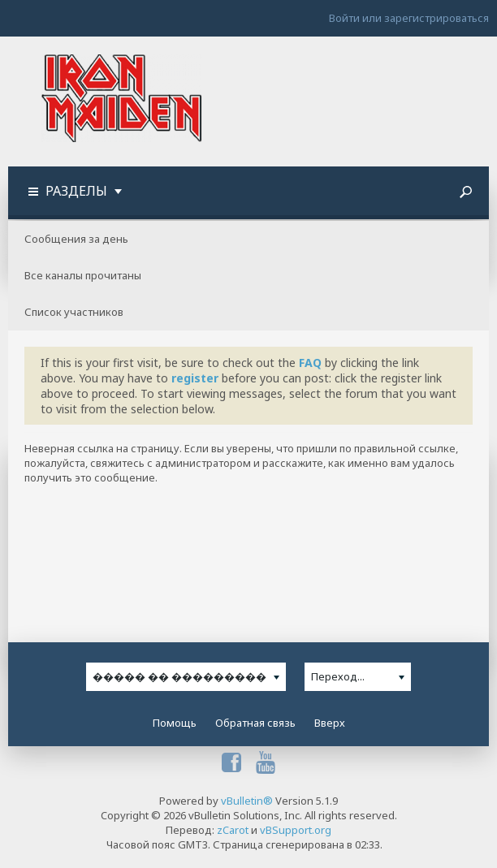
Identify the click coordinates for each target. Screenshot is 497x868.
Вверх (330, 723)
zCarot (233, 830)
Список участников (74, 312)
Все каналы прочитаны (83, 275)
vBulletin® (247, 801)
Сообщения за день (76, 239)
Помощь (175, 723)
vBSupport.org (296, 830)
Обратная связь (255, 723)
